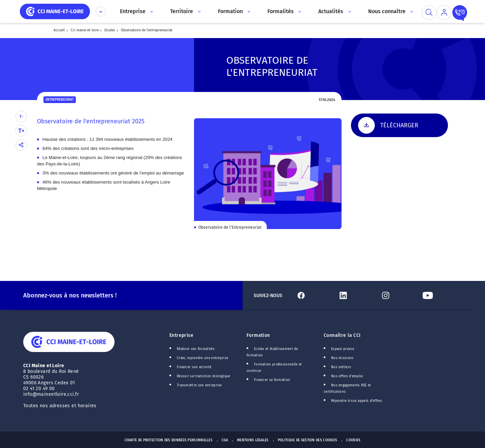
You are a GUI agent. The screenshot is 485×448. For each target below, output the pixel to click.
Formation (258, 335)
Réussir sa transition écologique (204, 376)
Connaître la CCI (342, 335)
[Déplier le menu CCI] (101, 11)
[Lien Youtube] (441, 295)
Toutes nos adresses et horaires (61, 406)
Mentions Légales (253, 440)
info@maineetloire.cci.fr (51, 394)
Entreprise (181, 335)
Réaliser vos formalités (196, 349)
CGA (225, 440)
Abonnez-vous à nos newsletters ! (70, 295)
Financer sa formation (272, 380)
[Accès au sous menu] (151, 11)
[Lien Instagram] (399, 295)
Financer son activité (194, 367)
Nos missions (342, 358)
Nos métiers (341, 367)
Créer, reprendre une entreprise (202, 358)
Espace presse (343, 349)
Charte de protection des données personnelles (169, 440)
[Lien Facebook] (314, 295)
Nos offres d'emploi (347, 376)
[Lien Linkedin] (356, 295)
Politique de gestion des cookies (308, 440)
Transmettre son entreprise (199, 385)
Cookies (353, 440)
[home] (55, 11)
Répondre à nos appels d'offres (357, 401)
